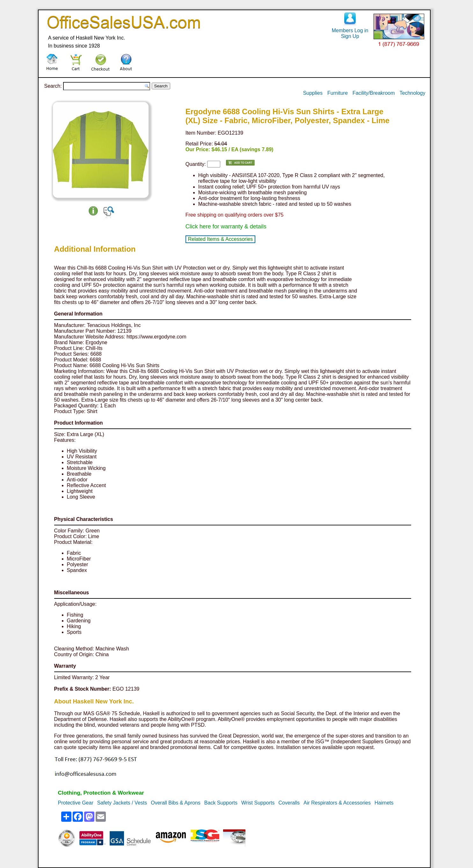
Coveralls (289, 803)
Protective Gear (76, 803)
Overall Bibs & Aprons (176, 803)
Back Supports (221, 803)
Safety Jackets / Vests (122, 803)
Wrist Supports (258, 803)
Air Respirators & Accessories (337, 803)
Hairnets (384, 803)
